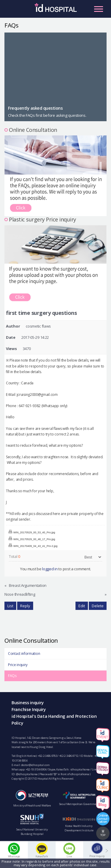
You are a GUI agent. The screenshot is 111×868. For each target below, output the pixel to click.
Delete (98, 606)
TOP (103, 835)
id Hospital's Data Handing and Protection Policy (54, 720)
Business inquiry (28, 703)
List (10, 606)
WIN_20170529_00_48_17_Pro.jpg (34, 539)
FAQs (12, 676)
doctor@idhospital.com (35, 765)
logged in (50, 569)
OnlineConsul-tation (103, 818)
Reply (25, 606)
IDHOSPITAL (56, 10)
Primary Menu (99, 9)
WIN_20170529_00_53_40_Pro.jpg (34, 532)
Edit (82, 606)
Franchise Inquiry (29, 709)
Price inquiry (18, 665)
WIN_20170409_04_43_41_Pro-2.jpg (35, 546)
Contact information (24, 654)
